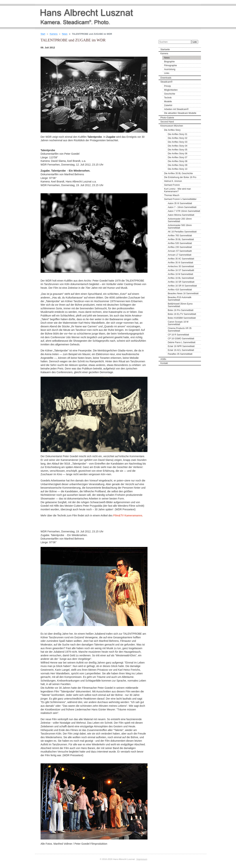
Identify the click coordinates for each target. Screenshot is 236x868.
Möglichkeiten (171, 90)
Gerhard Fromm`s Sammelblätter (180, 199)
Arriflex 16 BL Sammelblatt (181, 278)
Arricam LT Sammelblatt (180, 255)
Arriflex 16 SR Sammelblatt (181, 282)
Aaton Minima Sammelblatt (181, 215)
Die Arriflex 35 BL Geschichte (178, 173)
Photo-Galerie (167, 118)
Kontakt (164, 363)
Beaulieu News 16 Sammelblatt (183, 294)
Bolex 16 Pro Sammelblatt (181, 310)
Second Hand (167, 122)
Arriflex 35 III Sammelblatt (180, 263)
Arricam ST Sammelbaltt (180, 251)
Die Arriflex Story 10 (178, 169)
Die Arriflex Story (172, 130)
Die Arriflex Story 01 (178, 134)
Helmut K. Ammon (173, 181)
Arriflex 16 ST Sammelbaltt (181, 270)
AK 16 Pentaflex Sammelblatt (182, 232)
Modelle (168, 102)
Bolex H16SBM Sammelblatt (182, 318)
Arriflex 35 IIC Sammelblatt (181, 259)
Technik (168, 98)
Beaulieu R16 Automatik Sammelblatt (180, 299)
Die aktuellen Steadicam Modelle (180, 113)
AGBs (163, 359)
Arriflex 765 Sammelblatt (180, 236)
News (167, 58)
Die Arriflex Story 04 (178, 146)
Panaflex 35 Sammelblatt (180, 354)
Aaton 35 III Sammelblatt (180, 203)
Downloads (166, 78)
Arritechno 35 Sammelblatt (181, 266)
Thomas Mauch (172, 195)
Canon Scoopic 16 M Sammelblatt (178, 323)
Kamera (164, 54)
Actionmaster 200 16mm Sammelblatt (180, 220)
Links (167, 73)
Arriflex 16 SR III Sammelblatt (182, 286)
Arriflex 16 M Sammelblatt (180, 274)
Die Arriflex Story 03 (178, 142)
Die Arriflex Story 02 (178, 138)
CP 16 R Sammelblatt (178, 335)
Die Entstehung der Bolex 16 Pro (180, 177)
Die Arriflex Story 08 (178, 161)
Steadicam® (166, 82)
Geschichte (170, 94)
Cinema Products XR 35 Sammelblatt (180, 330)
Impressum (142, 859)
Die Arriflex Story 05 (178, 150)
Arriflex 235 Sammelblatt (180, 247)
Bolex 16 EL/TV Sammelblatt (182, 314)
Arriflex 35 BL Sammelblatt (181, 239)
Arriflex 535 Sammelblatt (180, 243)
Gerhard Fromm (172, 185)
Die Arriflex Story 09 (178, 165)
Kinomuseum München (172, 126)
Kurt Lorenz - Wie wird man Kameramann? (177, 190)
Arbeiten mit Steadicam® (176, 109)
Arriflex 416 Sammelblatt (180, 290)
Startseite (165, 49)
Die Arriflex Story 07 (178, 157)
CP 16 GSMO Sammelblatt (181, 339)
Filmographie (170, 65)
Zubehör (168, 105)
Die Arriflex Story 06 (178, 154)
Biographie (169, 62)
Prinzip (168, 86)
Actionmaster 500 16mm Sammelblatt (180, 227)
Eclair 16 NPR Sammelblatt (181, 346)
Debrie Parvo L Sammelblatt (182, 342)
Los (195, 42)
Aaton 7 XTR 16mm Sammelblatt (184, 211)
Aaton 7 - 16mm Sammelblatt (182, 207)
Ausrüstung (170, 69)
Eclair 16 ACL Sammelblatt (181, 350)
